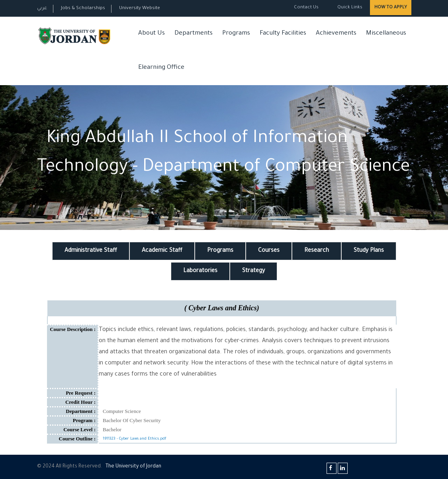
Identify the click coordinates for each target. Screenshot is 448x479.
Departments (194, 34)
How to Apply (391, 8)
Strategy (253, 271)
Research (317, 251)
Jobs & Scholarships (83, 9)
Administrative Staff (91, 251)
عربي (42, 9)
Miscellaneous (386, 34)
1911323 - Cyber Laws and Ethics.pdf (135, 439)
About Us (152, 34)
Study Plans (369, 251)
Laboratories (200, 271)
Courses (269, 251)
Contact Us (306, 8)
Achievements (336, 34)
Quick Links (349, 8)
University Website (140, 9)
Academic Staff (162, 251)
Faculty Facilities (283, 34)
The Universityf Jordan (133, 467)
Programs (236, 34)
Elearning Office (161, 68)
